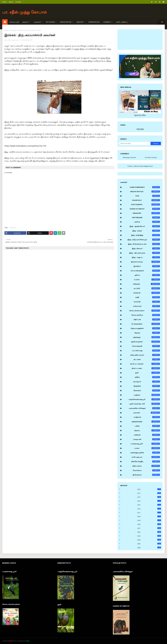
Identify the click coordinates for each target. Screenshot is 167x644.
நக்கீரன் (147, 377)
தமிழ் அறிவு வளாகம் (145, 355)
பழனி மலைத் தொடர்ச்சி (144, 404)
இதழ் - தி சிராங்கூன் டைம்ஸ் (144, 244)
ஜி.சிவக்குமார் (146, 475)
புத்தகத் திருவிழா (146, 422)
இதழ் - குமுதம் (146, 231)
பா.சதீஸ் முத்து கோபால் (13, 40)
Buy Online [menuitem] (50, 22)
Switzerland (146, 217)
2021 (149, 528)
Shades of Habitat (145, 209)
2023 (149, 536)
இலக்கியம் (147, 266)
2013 (149, 497)
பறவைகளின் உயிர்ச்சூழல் (144, 408)
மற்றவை (147, 430)
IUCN (148, 196)
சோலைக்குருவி (146, 346)
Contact (18, 2)
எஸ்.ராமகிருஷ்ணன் (145, 271)
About (11, 2)
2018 (149, 517)
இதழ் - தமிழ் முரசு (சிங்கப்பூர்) (144, 240)
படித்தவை (147, 395)
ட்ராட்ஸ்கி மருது (146, 351)
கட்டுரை (147, 280)
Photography (146, 204)
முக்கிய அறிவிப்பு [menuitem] (122, 22)
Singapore (146, 213)
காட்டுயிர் (147, 288)
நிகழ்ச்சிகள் (147, 386)
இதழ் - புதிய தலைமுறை (145, 253)
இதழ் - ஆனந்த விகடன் (145, 226)
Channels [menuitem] (107, 22)
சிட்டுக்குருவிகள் (146, 324)
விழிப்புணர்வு (146, 466)
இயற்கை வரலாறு (146, 262)
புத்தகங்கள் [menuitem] (37, 22)
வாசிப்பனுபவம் (146, 457)
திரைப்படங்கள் (146, 368)
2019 (149, 520)
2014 (149, 501)
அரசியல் (147, 222)
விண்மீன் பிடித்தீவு (145, 461)
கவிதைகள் (146, 284)
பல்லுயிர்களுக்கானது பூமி (144, 399)
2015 (149, 505)
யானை (147, 448)
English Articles (145, 192)
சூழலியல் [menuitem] (25, 22)
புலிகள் (147, 426)
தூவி (148, 373)
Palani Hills (146, 200)
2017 (149, 513)
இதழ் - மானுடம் (146, 257)
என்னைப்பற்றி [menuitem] (14, 22)
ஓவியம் (147, 275)
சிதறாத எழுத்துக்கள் (145, 328)
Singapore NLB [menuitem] (66, 22)
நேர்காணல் (147, 390)
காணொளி (147, 293)
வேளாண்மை (146, 470)
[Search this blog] (135, 143)
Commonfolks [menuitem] (94, 22)
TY (15, 641)
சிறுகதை (147, 333)
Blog (28, 641)
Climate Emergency (145, 187)
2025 (149, 544)
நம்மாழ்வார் (147, 382)
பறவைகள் (146, 413)
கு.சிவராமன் (146, 306)
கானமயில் (147, 302)
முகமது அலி (146, 439)
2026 (149, 548)
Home (4, 2)
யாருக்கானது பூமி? (145, 444)
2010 (149, 489)
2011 (149, 493)
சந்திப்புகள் (147, 319)
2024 (149, 540)
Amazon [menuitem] (80, 22)
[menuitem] (5, 22)
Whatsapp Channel (129, 157)
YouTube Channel (151, 157)
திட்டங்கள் (147, 359)
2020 (149, 524)
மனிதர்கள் (147, 435)
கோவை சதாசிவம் (146, 315)
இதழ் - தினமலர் (146, 248)
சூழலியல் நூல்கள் (145, 342)
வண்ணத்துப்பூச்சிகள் (145, 453)
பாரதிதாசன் (147, 417)
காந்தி (148, 297)
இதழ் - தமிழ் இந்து (146, 235)
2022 (149, 532)
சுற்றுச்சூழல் (13, 30)
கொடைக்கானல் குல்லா (145, 311)
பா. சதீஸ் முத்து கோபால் (25, 12)
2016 (149, 509)
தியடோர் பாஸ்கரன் (145, 364)
